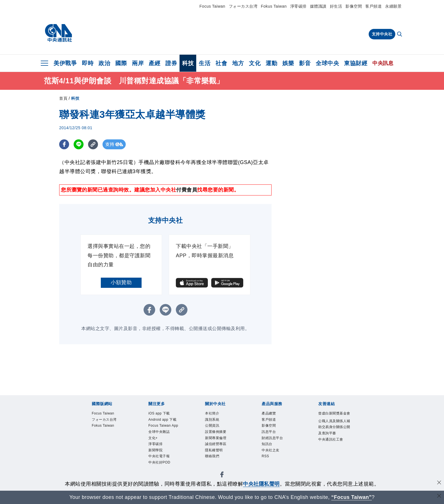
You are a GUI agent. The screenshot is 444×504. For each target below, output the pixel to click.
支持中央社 (382, 34)
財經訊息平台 (274, 441)
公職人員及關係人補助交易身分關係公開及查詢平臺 (335, 435)
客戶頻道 (373, 6)
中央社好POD (161, 474)
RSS (266, 461)
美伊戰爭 (65, 63)
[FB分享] (64, 144)
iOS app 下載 (161, 414)
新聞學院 (157, 461)
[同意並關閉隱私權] (439, 483)
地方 (238, 63)
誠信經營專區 (217, 447)
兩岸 (138, 63)
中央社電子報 (161, 467)
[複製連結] (93, 144)
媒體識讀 (318, 6)
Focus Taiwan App (161, 431)
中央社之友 (272, 454)
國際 (121, 63)
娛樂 (288, 63)
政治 (104, 63)
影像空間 (354, 6)
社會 (221, 63)
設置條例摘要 (217, 434)
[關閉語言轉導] (439, 496)
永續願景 (393, 6)
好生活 (336, 6)
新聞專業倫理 (217, 441)
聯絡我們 (213, 461)
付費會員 (187, 190)
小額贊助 (121, 282)
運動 (271, 63)
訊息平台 (270, 434)
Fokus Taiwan (274, 6)
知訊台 (268, 447)
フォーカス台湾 (243, 6)
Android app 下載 (165, 420)
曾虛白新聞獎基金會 (335, 417)
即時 (88, 63)
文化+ (154, 447)
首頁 (63, 98)
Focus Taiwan (212, 6)
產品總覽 (270, 414)
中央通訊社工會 (333, 448)
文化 (255, 63)
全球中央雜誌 (161, 441)
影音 (305, 63)
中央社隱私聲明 (261, 484)
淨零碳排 (298, 6)
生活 (205, 63)
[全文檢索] (400, 35)
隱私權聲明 (215, 454)
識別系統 (213, 420)
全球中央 (327, 63)
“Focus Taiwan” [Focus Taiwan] (352, 497)
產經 (154, 63)
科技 (188, 63)
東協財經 (356, 63)
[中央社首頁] (58, 33)
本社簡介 (213, 414)
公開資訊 (213, 427)
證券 (171, 63)
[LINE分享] (79, 144)
